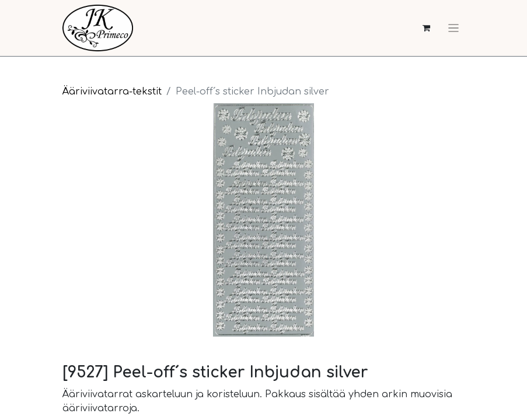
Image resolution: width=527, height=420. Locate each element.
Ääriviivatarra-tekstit (112, 92)
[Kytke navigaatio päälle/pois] (453, 28)
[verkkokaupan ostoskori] (426, 28)
